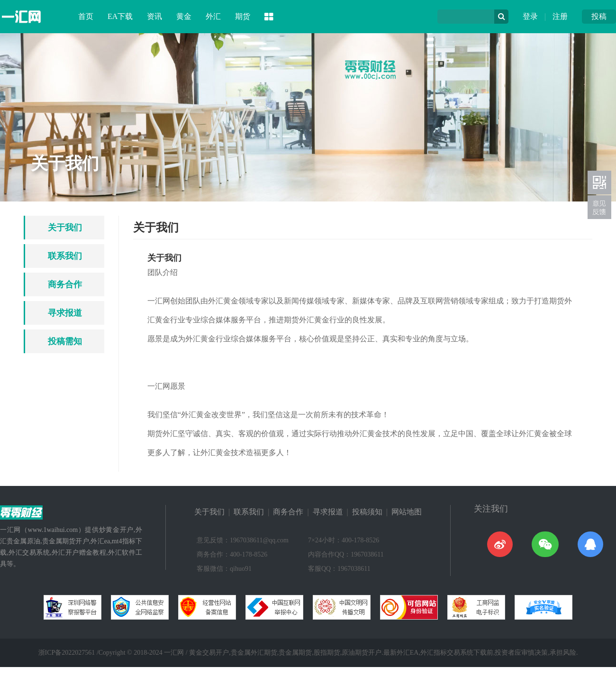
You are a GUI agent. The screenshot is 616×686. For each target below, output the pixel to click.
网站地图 (407, 512)
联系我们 (65, 256)
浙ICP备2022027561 (67, 653)
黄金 (184, 16)
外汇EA (408, 653)
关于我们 (65, 228)
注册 (560, 16)
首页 (86, 16)
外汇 (213, 16)
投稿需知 (65, 341)
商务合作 (65, 284)
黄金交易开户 (209, 653)
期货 (243, 16)
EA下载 (120, 16)
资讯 (154, 16)
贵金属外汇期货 (254, 653)
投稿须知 (367, 512)
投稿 (599, 16)
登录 (530, 16)
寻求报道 (65, 313)
